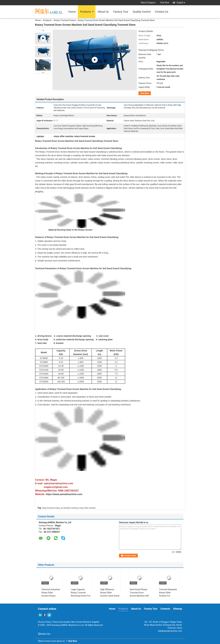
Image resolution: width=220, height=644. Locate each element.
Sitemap (178, 609)
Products (86, 12)
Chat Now (165, 3)
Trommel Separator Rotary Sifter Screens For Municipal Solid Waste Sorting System (168, 597)
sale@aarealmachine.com (170, 631)
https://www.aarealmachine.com (64, 494)
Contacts (165, 609)
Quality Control (142, 12)
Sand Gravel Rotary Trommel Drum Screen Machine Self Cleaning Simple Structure (139, 596)
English (181, 3)
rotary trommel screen (51, 508)
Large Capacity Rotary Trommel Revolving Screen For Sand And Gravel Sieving (81, 596)
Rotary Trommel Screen (65, 20)
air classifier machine (69, 508)
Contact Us (162, 12)
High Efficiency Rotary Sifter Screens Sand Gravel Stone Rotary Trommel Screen (110, 596)
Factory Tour (121, 12)
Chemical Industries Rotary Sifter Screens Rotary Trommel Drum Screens (51, 596)
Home (72, 12)
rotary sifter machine (87, 508)
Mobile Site (44, 634)
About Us (103, 12)
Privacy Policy (44, 622)
